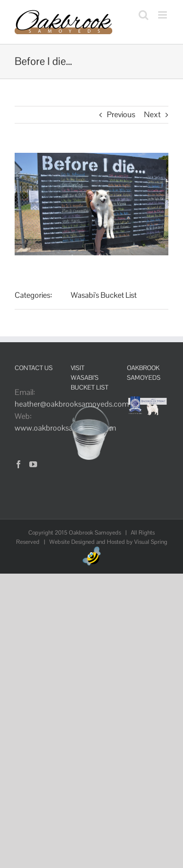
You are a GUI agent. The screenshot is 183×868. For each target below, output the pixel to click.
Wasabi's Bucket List (104, 295)
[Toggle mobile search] (143, 15)
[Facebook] (19, 464)
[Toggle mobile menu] (163, 15)
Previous (121, 114)
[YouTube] (33, 464)
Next (152, 114)
